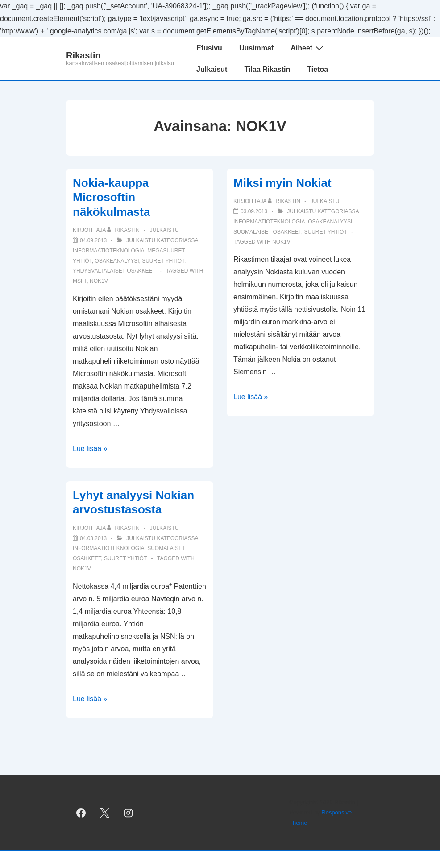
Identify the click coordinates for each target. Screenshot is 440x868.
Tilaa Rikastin (267, 69)
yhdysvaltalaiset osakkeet (114, 271)
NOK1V (99, 281)
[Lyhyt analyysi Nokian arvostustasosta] (93, 538)
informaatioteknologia (108, 251)
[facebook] (81, 813)
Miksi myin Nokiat (282, 183)
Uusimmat (256, 48)
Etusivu (209, 48)
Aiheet (308, 48)
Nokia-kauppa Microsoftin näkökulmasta (111, 197)
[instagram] (129, 813)
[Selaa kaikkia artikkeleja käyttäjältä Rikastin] (124, 230)
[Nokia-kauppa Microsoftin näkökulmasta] (93, 240)
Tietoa (318, 69)
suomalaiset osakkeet (267, 232)
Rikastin (83, 55)
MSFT (80, 281)
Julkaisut (212, 69)
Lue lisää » (90, 448)
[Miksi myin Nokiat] (254, 211)
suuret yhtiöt (163, 261)
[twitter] (105, 813)
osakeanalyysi (117, 261)
